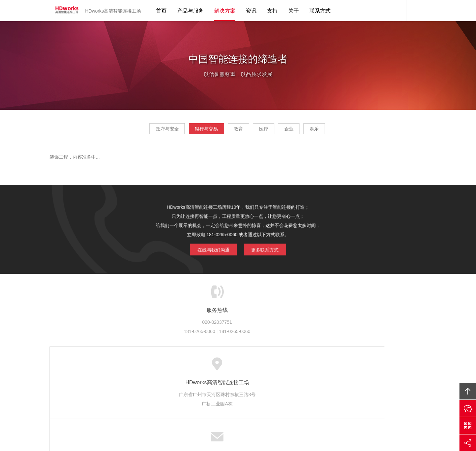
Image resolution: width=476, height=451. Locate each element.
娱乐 (340, 131)
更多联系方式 (268, 250)
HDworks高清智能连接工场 (64, 11)
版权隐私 (287, 366)
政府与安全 (141, 131)
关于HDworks (109, 366)
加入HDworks (319, 366)
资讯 (251, 11)
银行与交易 (191, 131)
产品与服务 (190, 11)
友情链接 (388, 366)
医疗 (269, 131)
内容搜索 (416, 11)
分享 (468, 443)
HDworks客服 (397, 11)
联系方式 (320, 11)
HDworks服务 (146, 366)
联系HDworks (356, 366)
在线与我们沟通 (210, 250)
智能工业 (263, 409)
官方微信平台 (468, 426)
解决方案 (225, 11)
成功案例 (260, 366)
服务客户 (233, 366)
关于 (294, 11)
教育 (233, 131)
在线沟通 (468, 408)
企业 (305, 131)
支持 (272, 11)
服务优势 (178, 366)
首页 (161, 11)
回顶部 (468, 391)
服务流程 (205, 366)
